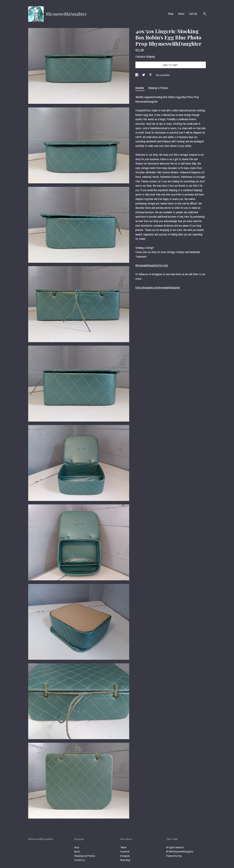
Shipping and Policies (85, 856)
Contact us (79, 860)
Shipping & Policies (158, 88)
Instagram (125, 856)
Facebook (125, 852)
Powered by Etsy (174, 856)
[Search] (205, 14)
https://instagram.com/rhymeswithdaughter (158, 287)
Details (140, 88)
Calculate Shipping (145, 57)
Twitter (123, 847)
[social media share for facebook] (137, 75)
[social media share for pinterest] (151, 75)
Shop (171, 14)
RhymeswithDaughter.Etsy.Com (152, 265)
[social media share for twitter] (144, 75)
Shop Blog (125, 860)
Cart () (193, 14)
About (181, 14)
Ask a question (163, 75)
